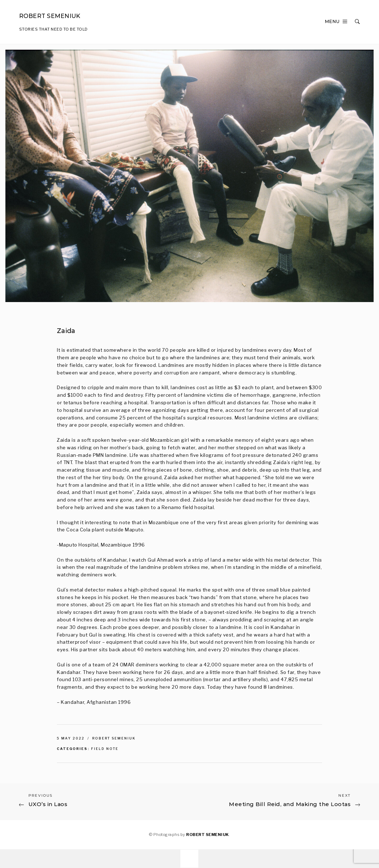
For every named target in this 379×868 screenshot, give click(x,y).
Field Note (105, 749)
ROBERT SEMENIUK (207, 835)
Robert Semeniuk (114, 738)
